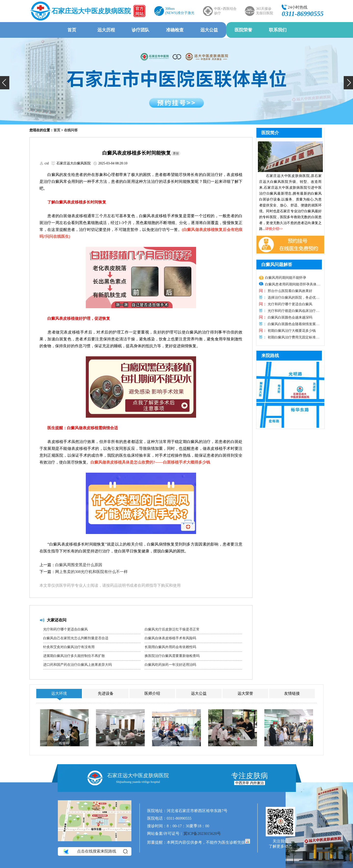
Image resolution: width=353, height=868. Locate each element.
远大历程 (106, 30)
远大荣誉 (245, 693)
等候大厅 (176, 743)
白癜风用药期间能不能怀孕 (286, 278)
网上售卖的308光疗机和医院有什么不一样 (91, 572)
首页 (72, 30)
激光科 (289, 743)
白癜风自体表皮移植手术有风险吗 (170, 638)
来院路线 (270, 356)
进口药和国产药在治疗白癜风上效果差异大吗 (77, 665)
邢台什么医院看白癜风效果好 (290, 291)
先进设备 (106, 693)
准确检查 (175, 30)
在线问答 (71, 130)
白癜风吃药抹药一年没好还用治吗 (170, 665)
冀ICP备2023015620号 (202, 834)
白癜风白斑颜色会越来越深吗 (290, 317)
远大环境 (59, 693)
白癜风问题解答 (277, 265)
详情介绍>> (274, 229)
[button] (5, 83)
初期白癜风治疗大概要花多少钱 (291, 331)
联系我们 (278, 30)
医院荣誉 (243, 30)
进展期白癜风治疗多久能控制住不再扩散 (74, 656)
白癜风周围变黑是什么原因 (79, 565)
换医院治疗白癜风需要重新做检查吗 (172, 656)
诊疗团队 (140, 30)
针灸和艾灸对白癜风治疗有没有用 (69, 647)
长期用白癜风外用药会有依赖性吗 (170, 647)
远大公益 (209, 30)
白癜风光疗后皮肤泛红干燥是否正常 (172, 629)
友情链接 (292, 693)
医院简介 (270, 133)
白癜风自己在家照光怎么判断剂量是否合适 (76, 638)
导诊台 (233, 743)
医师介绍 (152, 693)
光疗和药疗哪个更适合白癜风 (65, 629)
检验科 (64, 743)
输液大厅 (120, 743)
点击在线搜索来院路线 (95, 852)
